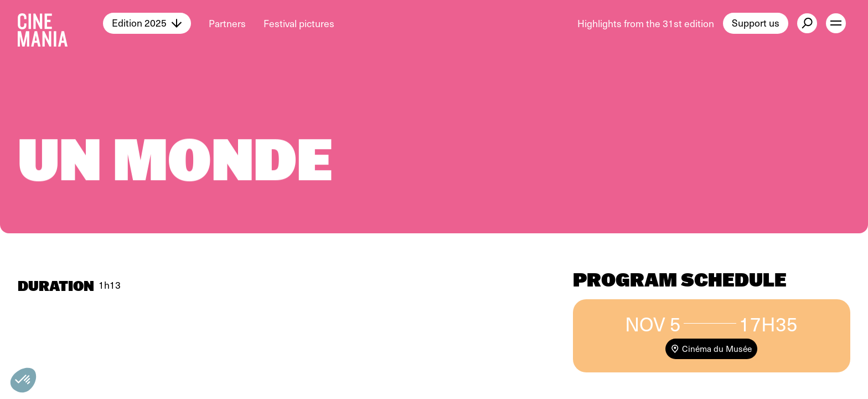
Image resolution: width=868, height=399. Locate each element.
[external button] (807, 23)
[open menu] (836, 23)
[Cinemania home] (60, 23)
